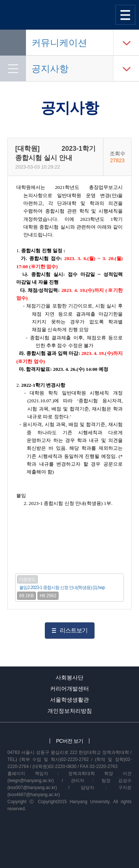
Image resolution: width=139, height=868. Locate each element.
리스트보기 (74, 630)
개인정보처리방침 (70, 711)
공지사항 (50, 69)
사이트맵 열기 (125, 15)
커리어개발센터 (69, 689)
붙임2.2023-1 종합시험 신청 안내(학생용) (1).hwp (62, 588)
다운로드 (27, 579)
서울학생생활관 (69, 700)
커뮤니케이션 (59, 43)
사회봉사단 (69, 677)
